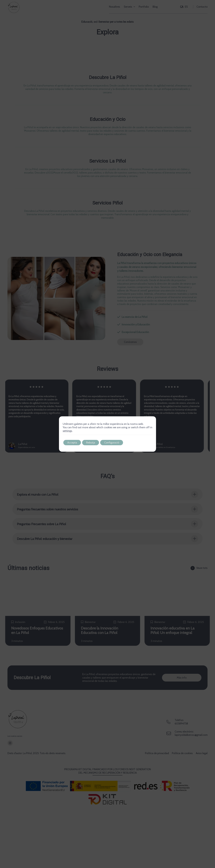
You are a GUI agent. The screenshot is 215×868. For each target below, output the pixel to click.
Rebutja (92, 443)
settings (67, 431)
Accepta (73, 443)
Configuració (114, 443)
